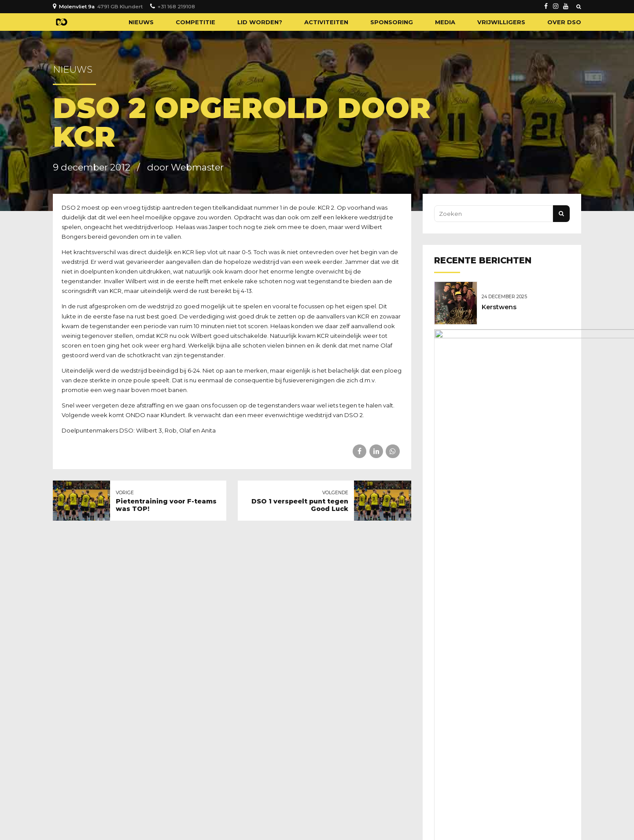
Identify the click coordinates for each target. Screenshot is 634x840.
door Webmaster (185, 167)
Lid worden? (260, 22)
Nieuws (141, 22)
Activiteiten (326, 22)
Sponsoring (392, 22)
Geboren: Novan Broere (522, 353)
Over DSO (564, 22)
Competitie (195, 22)
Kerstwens (501, 307)
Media (445, 22)
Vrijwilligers (501, 22)
